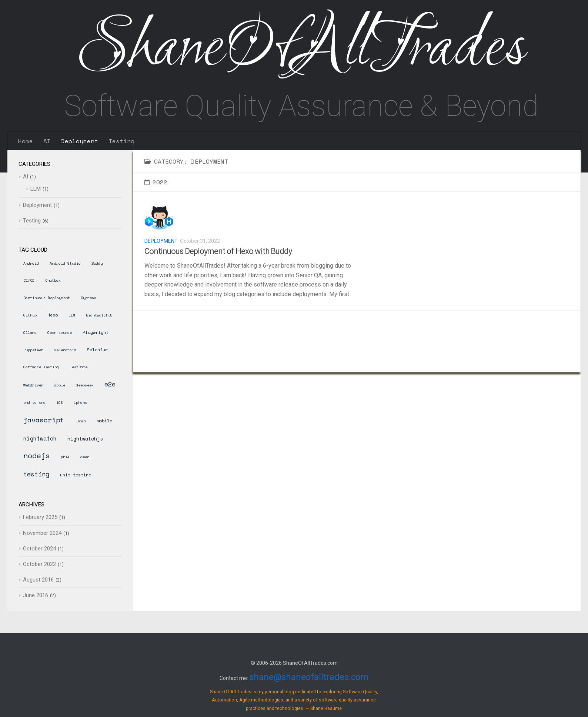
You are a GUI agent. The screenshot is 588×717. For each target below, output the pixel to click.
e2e (110, 384)
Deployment (80, 141)
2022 (156, 182)
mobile (104, 421)
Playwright (96, 332)
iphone (80, 403)
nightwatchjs (85, 439)
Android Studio (65, 263)
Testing (121, 141)
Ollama (30, 333)
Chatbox (53, 280)
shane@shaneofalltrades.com (309, 677)
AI (47, 141)
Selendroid (65, 350)
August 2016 (38, 580)
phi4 (65, 457)
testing (36, 474)
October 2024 (39, 549)
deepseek (85, 385)
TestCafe (78, 367)
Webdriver (33, 385)
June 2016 (36, 595)
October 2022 (39, 564)
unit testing (76, 475)
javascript (44, 420)
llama (80, 421)
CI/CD (29, 280)
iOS (60, 403)
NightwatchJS (99, 315)
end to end (34, 403)
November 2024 (42, 533)
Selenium (97, 350)
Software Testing (41, 367)
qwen (85, 457)
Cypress (88, 298)
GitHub (30, 315)
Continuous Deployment (47, 298)
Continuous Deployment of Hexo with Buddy (218, 251)
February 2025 (40, 517)
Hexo (53, 315)
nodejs (37, 455)
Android (31, 263)
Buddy (97, 263)
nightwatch (40, 438)
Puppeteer (33, 350)
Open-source (60, 333)
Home (26, 141)
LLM (36, 189)
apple (60, 385)
